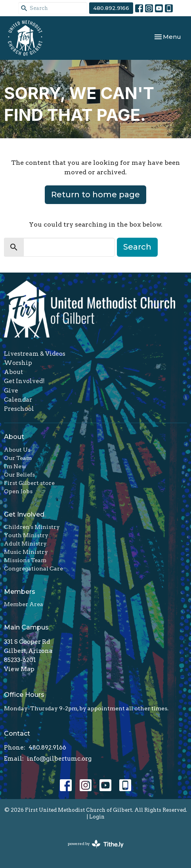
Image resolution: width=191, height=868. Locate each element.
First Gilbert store (29, 483)
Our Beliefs (19, 475)
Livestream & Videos (35, 354)
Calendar (18, 400)
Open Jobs (18, 491)
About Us (17, 450)
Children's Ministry (32, 527)
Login (97, 817)
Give (11, 391)
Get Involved (24, 514)
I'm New (15, 466)
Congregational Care (33, 568)
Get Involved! (24, 381)
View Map (19, 669)
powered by (96, 844)
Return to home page (95, 195)
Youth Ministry (26, 535)
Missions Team (25, 560)
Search (137, 247)
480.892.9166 (111, 8)
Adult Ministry (25, 544)
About (13, 372)
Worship (18, 363)
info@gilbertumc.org (59, 759)
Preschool (19, 409)
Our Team (18, 458)
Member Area (24, 604)
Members (20, 592)
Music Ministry (26, 552)
